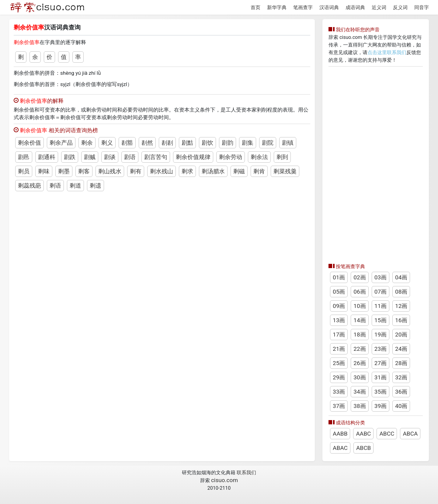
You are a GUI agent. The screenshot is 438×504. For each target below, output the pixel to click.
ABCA (410, 434)
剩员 (24, 171)
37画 (339, 406)
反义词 (400, 7)
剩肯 (259, 171)
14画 (360, 320)
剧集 (248, 143)
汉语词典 (329, 7)
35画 (381, 392)
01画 (339, 277)
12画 (401, 306)
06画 (360, 292)
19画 (381, 335)
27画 (381, 363)
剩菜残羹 (285, 171)
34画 (360, 392)
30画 (360, 377)
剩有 (136, 171)
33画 (339, 392)
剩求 (187, 171)
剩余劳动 (231, 157)
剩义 (107, 143)
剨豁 (127, 143)
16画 (401, 320)
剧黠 (187, 143)
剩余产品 (61, 143)
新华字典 (277, 7)
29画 (339, 377)
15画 (381, 320)
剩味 (44, 171)
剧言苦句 (156, 157)
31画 (381, 377)
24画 (401, 349)
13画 (339, 320)
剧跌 (70, 157)
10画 (360, 306)
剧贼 (90, 157)
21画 (339, 349)
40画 (401, 406)
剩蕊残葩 (30, 186)
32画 (401, 377)
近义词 (379, 7)
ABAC (340, 448)
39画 (381, 406)
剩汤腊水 (213, 171)
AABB (340, 434)
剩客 (84, 171)
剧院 (268, 143)
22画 (360, 349)
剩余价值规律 (193, 157)
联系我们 (246, 473)
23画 (381, 349)
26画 (360, 363)
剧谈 (110, 157)
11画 (381, 306)
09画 (339, 306)
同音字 (422, 7)
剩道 (75, 186)
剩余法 (259, 157)
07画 (381, 292)
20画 (401, 335)
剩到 (282, 157)
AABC (363, 434)
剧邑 (24, 157)
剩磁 (239, 171)
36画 (401, 392)
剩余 (87, 143)
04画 (401, 277)
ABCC (387, 434)
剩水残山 (162, 171)
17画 (339, 335)
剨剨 (167, 143)
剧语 (130, 157)
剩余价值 (30, 143)
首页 (255, 7)
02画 (360, 277)
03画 (381, 277)
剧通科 (47, 157)
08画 (401, 292)
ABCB (363, 448)
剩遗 (96, 186)
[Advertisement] (376, 163)
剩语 (55, 186)
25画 (339, 363)
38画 (360, 406)
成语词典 (355, 7)
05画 (339, 292)
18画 (360, 335)
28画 (401, 363)
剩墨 (64, 171)
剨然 (147, 143)
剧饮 (207, 143)
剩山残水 (110, 171)
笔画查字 (303, 7)
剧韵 (228, 143)
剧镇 (288, 143)
